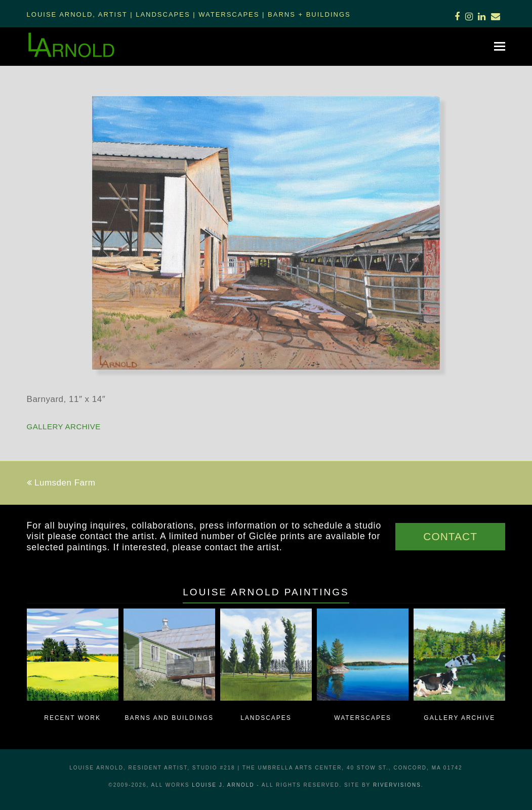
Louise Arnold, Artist (77, 14)
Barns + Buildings (309, 14)
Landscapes (163, 14)
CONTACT (450, 536)
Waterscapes (229, 14)
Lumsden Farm (61, 483)
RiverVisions (397, 785)
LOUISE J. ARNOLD (223, 785)
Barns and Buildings (169, 718)
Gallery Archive (64, 427)
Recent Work (72, 718)
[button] (500, 47)
